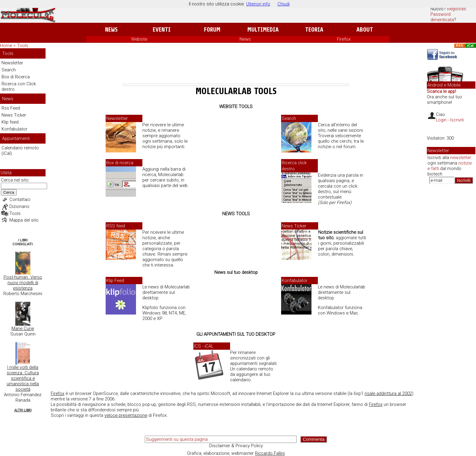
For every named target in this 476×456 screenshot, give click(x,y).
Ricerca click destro (294, 166)
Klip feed (10, 122)
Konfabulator (14, 129)
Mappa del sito (24, 220)
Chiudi (284, 4)
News (111, 30)
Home (6, 46)
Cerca (9, 192)
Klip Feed (115, 281)
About (365, 30)
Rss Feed (11, 108)
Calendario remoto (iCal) (20, 151)
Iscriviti (457, 120)
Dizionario (19, 206)
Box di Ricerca (16, 77)
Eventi (162, 30)
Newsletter (12, 63)
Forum (212, 30)
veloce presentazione (126, 415)
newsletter (461, 158)
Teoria (314, 30)
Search (9, 70)
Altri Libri (23, 410)
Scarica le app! (441, 91)
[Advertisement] (236, 67)
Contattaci (20, 199)
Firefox (344, 39)
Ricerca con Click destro (19, 87)
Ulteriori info (258, 4)
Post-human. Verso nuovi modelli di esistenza (23, 283)
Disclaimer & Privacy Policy (236, 446)
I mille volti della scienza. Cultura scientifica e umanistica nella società (23, 378)
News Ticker (14, 115)
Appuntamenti (16, 138)
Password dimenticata (442, 17)
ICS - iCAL (204, 346)
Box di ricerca (120, 163)
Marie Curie (23, 328)
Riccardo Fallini (270, 453)
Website (139, 39)
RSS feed (116, 226)
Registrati (457, 9)
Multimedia (263, 30)
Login (441, 120)
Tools (23, 46)
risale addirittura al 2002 (388, 393)
